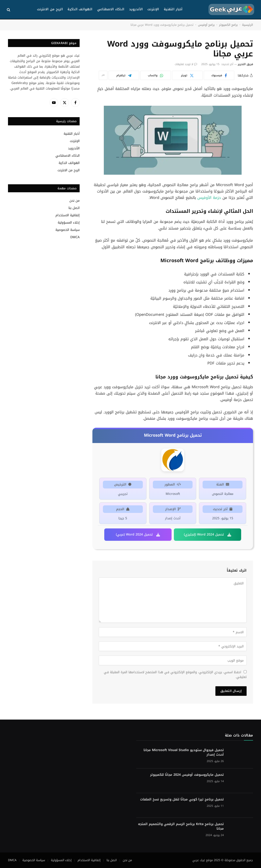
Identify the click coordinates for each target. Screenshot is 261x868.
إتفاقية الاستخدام (68, 215)
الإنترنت (153, 9)
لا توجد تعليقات (186, 64)
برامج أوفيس (206, 25)
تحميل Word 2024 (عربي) (138, 534)
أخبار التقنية (173, 9)
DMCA (75, 237)
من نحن (74, 201)
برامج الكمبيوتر (228, 25)
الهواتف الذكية (80, 9)
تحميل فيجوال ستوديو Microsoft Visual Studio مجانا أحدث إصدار (184, 752)
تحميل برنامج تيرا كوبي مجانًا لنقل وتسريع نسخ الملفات (182, 799)
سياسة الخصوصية (68, 230)
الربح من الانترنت (50, 9)
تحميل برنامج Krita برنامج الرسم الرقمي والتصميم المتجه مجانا (181, 826)
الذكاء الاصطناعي (111, 9)
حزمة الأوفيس (209, 198)
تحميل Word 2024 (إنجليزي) (207, 534)
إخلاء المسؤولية (69, 223)
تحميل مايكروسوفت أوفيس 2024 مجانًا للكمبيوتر (187, 775)
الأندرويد (136, 9)
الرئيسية (248, 25)
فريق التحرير (245, 64)
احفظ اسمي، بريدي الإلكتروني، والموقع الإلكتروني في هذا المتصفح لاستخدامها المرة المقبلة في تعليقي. (175, 675)
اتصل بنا (74, 208)
